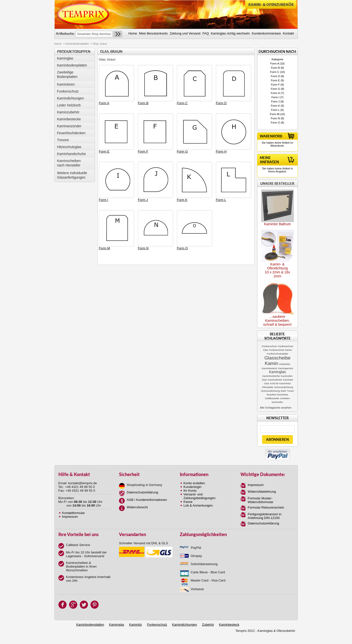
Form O (275, 123)
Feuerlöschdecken (71, 133)
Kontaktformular (74, 513)
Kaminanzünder (69, 126)
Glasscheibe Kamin (277, 361)
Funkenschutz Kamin (280, 350)
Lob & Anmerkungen (198, 505)
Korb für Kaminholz (280, 383)
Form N (275, 118)
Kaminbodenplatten (77, 44)
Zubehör (208, 625)
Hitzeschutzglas (69, 147)
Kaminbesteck (269, 368)
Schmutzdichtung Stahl (273, 391)
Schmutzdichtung (284, 387)
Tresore (63, 140)
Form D (275, 76)
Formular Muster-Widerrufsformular (260, 500)
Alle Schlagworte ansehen (276, 408)
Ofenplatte (268, 387)
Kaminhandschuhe (72, 154)
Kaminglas (65, 58)
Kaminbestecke (69, 119)
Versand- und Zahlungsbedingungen (200, 496)
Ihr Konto (190, 491)
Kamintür (136, 625)
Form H (275, 93)
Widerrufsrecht (137, 507)
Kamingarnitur (286, 368)
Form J (275, 101)
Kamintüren (66, 84)
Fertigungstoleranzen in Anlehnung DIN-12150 (265, 516)
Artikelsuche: (65, 33)
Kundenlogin (193, 487)
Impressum (70, 517)
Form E (275, 80)
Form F (275, 85)
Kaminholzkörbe (271, 376)
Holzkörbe (285, 364)
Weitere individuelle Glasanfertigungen (72, 175)
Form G (275, 89)
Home (58, 44)
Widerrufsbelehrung (262, 492)
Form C (275, 72)
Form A (275, 64)
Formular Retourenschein (266, 507)
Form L (275, 110)
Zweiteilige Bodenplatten (67, 74)
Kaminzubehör (68, 112)
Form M (275, 114)
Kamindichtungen (71, 98)
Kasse (188, 502)
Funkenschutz (68, 91)
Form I (275, 97)
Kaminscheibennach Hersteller (69, 163)
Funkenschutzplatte (277, 354)
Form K (275, 106)
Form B (275, 68)
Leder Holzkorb (69, 105)
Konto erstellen (194, 483)
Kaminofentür (275, 380)
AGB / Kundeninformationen (147, 500)
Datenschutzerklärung (142, 492)
